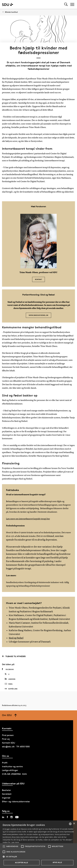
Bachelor (6, 790)
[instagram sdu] (12, 817)
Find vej (6, 739)
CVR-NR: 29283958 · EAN (14, 774)
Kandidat (7, 794)
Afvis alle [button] (57, 862)
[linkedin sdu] (3, 817)
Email (9, 684)
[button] (4, 846)
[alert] (38, 844)
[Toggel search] (66, 4)
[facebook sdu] (7, 817)
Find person (8, 735)
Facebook (8, 669)
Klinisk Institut (11, 12)
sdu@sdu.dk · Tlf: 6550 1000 (16, 747)
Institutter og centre (12, 766)
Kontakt (38, 279)
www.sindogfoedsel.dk (38, 315)
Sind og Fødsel (16, 638)
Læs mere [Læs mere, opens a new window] (15, 842)
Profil (5, 763)
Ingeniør (6, 798)
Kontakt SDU (9, 743)
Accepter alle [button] (22, 863)
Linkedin (10, 679)
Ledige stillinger (10, 770)
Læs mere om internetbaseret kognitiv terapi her (28, 519)
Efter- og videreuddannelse (16, 802)
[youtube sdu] (17, 817)
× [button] (74, 824)
